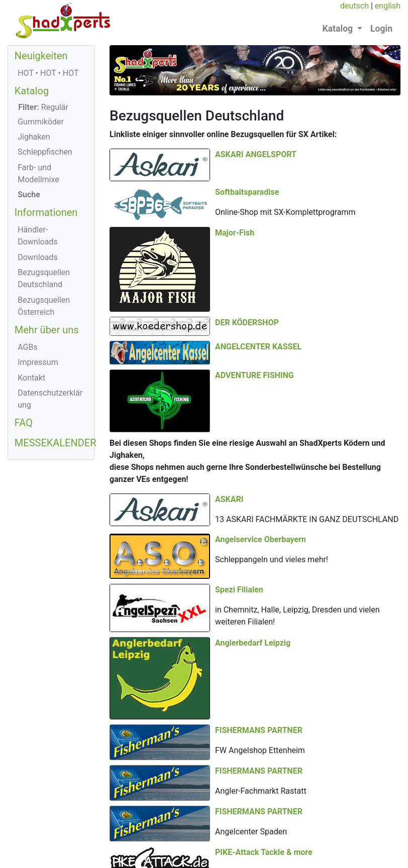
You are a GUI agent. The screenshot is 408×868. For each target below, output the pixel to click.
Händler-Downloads (37, 236)
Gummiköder (41, 122)
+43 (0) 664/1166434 (156, 854)
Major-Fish (235, 227)
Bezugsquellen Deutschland (44, 278)
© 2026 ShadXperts (50, 830)
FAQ (24, 423)
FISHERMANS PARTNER (259, 717)
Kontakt (31, 378)
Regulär (43, 107)
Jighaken (34, 137)
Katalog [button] (339, 29)
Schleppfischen (45, 152)
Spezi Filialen (345, 492)
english (388, 6)
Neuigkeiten (41, 56)
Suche (29, 195)
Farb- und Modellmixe (38, 173)
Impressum (38, 362)
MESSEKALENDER (56, 443)
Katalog (32, 91)
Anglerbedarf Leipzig (253, 568)
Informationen (46, 212)
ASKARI (229, 411)
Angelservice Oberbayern (261, 452)
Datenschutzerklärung (50, 399)
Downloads (37, 257)
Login (381, 29)
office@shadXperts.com (243, 854)
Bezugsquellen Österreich (44, 306)
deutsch (354, 6)
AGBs (27, 347)
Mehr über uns (47, 330)
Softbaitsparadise (352, 174)
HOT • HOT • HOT (48, 73)
